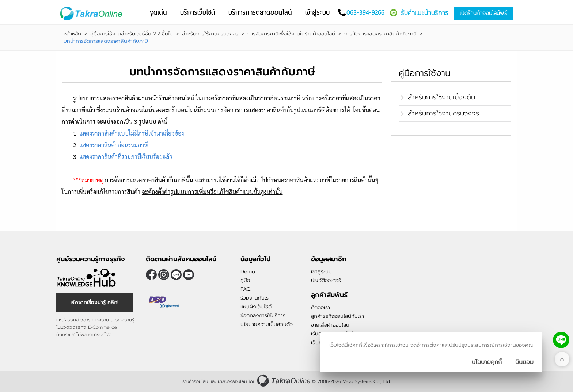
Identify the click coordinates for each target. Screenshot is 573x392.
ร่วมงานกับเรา (256, 298)
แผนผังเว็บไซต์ (256, 307)
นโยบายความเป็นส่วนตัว (267, 324)
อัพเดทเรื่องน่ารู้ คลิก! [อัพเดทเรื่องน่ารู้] (95, 302)
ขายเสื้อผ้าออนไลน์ (330, 325)
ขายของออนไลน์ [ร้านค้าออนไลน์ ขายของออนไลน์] (232, 381)
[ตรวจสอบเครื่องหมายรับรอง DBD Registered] (164, 302)
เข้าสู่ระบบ (321, 272)
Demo (248, 272)
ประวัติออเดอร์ (326, 280)
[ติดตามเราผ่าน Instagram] (164, 275)
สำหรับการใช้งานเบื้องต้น (441, 97)
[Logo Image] (93, 14)
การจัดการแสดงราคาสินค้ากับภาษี (380, 34)
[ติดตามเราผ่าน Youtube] (189, 275)
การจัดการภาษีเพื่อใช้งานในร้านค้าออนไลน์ (291, 34)
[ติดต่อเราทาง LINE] (561, 340)
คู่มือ (245, 280)
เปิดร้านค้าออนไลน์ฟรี (483, 13)
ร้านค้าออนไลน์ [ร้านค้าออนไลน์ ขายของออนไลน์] (195, 381)
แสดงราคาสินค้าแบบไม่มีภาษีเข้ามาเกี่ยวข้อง (132, 133)
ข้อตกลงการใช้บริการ (263, 315)
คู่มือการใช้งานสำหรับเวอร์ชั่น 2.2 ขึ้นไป (132, 34)
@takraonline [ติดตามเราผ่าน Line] (176, 275)
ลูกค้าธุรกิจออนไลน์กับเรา (337, 316)
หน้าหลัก (72, 34)
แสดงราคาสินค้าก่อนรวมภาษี (114, 145)
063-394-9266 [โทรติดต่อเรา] (365, 12)
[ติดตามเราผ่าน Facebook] (151, 275)
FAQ (245, 289)
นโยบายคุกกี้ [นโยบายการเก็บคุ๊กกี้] (487, 362)
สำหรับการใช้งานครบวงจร (210, 34)
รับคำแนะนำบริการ (425, 13)
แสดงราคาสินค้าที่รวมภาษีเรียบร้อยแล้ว (126, 157)
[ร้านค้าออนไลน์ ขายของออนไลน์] (284, 380)
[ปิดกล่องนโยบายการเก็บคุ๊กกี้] (524, 362)
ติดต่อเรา (320, 307)
